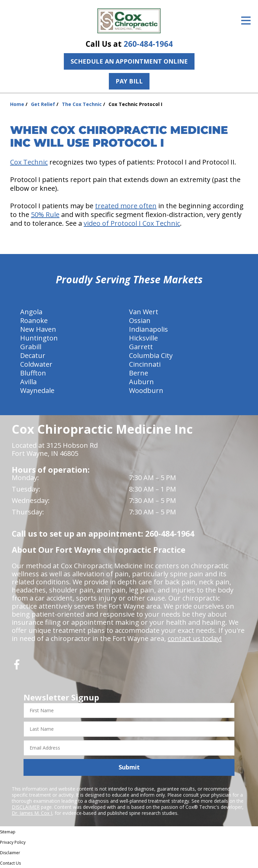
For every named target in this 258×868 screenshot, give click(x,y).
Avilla (28, 382)
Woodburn (146, 390)
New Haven (38, 329)
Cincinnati (145, 364)
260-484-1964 (148, 44)
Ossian (140, 320)
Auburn (141, 382)
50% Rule (45, 214)
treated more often (126, 206)
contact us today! (195, 638)
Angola (31, 312)
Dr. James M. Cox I (32, 813)
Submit (129, 767)
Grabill (31, 347)
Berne (139, 373)
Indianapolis (148, 329)
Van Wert (144, 312)
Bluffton (33, 373)
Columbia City (151, 355)
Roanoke (34, 320)
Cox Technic (29, 162)
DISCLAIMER (26, 807)
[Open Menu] (246, 21)
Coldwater (36, 364)
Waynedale (37, 390)
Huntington (39, 338)
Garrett (141, 347)
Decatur (33, 355)
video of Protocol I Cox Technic (132, 223)
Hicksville (143, 338)
